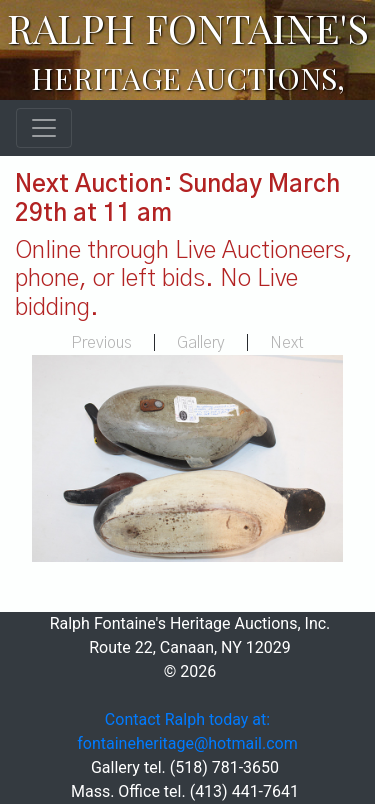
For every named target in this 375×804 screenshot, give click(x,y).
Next (287, 343)
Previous (101, 343)
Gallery (201, 343)
